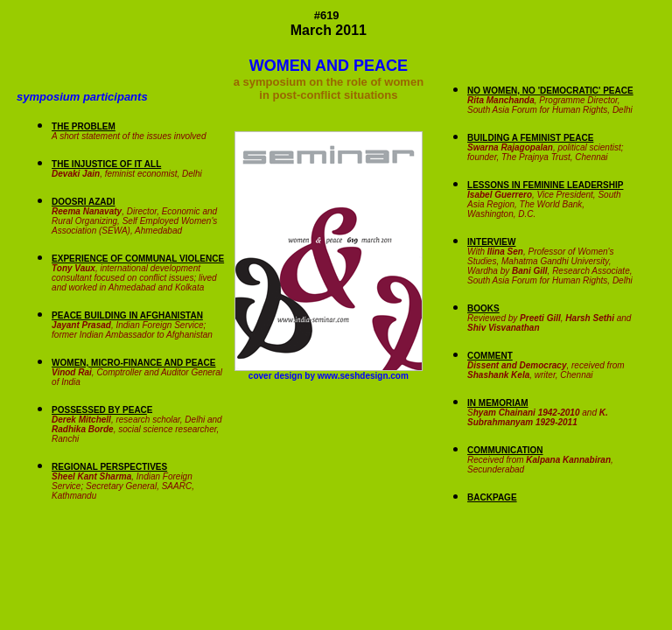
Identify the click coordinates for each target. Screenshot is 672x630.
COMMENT (490, 356)
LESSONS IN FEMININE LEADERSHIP (545, 185)
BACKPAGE (492, 497)
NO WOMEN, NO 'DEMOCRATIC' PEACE (550, 91)
